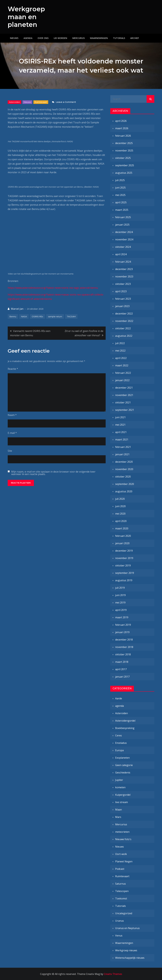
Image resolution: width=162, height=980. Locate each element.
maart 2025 (122, 210)
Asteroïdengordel (125, 720)
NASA (24, 316)
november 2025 (124, 150)
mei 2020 (120, 513)
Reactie (13, 369)
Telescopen (122, 891)
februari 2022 (123, 373)
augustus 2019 (124, 580)
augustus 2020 (124, 491)
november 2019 (124, 558)
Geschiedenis (123, 772)
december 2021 (124, 387)
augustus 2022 (124, 336)
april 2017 (121, 669)
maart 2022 (122, 365)
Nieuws (14, 38)
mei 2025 (120, 195)
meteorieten (122, 832)
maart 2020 (122, 528)
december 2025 (124, 143)
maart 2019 (122, 617)
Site (10, 451)
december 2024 (124, 232)
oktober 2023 (123, 284)
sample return (55, 316)
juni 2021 (120, 417)
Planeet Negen (124, 861)
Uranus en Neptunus (127, 928)
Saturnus (120, 884)
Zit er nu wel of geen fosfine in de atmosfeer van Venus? (84, 333)
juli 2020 (120, 499)
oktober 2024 (123, 247)
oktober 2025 (123, 158)
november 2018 (124, 647)
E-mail (12, 433)
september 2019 (125, 573)
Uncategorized (124, 913)
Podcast (120, 869)
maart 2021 (122, 439)
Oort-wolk (121, 854)
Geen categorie (124, 765)
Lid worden (60, 38)
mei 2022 (120, 350)
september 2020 (125, 484)
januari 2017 (122, 676)
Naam (12, 415)
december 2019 (124, 551)
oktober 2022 (123, 328)
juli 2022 (120, 343)
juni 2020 (120, 506)
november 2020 (124, 469)
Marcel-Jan (17, 309)
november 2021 (124, 395)
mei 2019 (120, 602)
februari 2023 (123, 299)
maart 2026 (122, 128)
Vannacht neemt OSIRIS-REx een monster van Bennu (30, 333)
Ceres (118, 735)
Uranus (119, 921)
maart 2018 (122, 662)
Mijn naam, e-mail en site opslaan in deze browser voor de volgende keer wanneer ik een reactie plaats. (53, 473)
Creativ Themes (113, 974)
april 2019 (121, 610)
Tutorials (119, 38)
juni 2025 (120, 187)
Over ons (43, 38)
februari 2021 (123, 447)
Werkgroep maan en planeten (27, 17)
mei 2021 (120, 425)
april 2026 (121, 121)
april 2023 (121, 291)
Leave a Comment (66, 102)
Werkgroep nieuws (126, 950)
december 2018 (124, 639)
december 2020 (124, 462)
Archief (135, 38)
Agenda (28, 38)
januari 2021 (122, 454)
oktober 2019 (123, 565)
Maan (118, 809)
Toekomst (121, 898)
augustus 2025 (124, 173)
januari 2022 (122, 380)
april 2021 (121, 432)
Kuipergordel (123, 795)
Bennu (13, 316)
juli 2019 (120, 588)
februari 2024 (123, 262)
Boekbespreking (125, 728)
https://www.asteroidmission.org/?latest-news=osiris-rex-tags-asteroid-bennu (53, 288)
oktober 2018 (123, 654)
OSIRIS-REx (37, 316)
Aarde (119, 698)
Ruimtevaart (41, 102)
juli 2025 (120, 180)
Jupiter (119, 780)
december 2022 (124, 313)
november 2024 (124, 239)
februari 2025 (123, 217)
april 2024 (121, 254)
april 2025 (121, 202)
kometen (120, 787)
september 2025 (125, 165)
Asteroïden (14, 102)
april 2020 (121, 521)
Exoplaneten (122, 758)
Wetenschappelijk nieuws (130, 958)
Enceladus (121, 743)
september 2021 (125, 410)
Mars (118, 817)
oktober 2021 (123, 402)
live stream (122, 802)
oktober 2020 (123, 476)
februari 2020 (123, 536)
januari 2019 (122, 632)
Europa (119, 750)
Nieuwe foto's (123, 839)
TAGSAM (71, 316)
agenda (119, 706)
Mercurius (79, 38)
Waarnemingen (99, 38)
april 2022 (121, 358)
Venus (119, 935)
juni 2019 (120, 595)
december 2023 (124, 269)
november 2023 (124, 276)
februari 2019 (123, 625)
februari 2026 (123, 136)
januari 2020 (122, 543)
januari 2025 (122, 224)
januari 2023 (122, 306)
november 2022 (124, 321)
